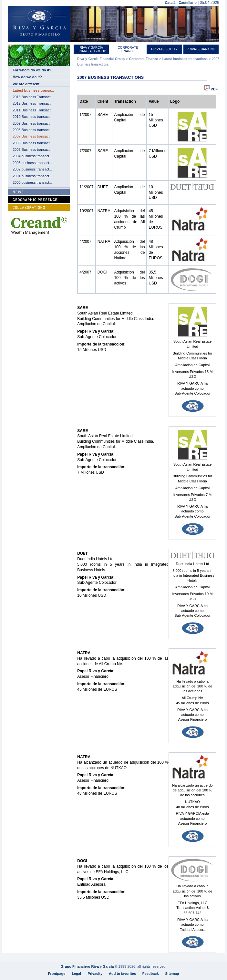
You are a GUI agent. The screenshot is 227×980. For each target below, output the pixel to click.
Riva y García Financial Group (91, 49)
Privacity (95, 974)
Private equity (164, 49)
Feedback (151, 974)
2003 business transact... (32, 163)
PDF (211, 89)
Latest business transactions (185, 59)
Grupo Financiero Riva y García (87, 966)
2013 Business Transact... (33, 97)
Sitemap (172, 974)
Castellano (188, 3)
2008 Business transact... (33, 130)
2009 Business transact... (33, 123)
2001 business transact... (32, 176)
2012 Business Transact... (33, 103)
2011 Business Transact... (33, 110)
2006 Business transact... (33, 143)
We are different (26, 84)
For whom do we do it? (32, 70)
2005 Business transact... (33, 150)
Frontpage (57, 974)
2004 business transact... (32, 156)
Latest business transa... (33, 90)
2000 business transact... (32, 182)
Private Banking (201, 49)
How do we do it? (27, 77)
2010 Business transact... (33, 117)
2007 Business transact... (33, 136)
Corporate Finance (128, 49)
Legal (76, 974)
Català (170, 3)
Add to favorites (122, 974)
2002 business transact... (32, 169)
